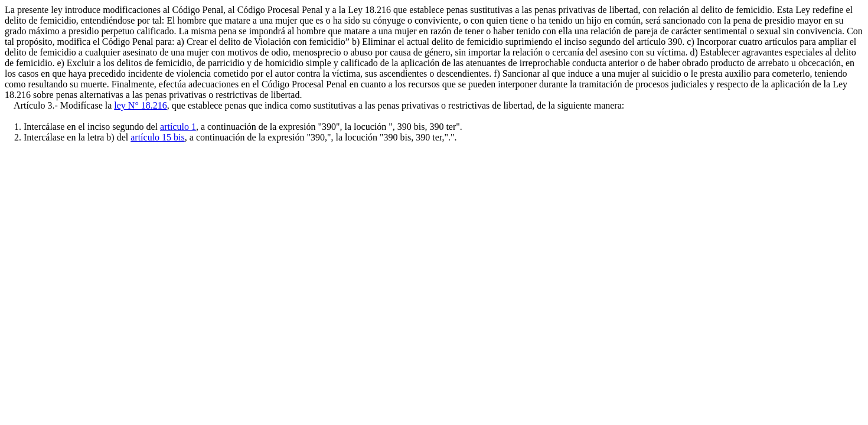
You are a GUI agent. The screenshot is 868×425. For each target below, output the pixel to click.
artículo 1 (178, 127)
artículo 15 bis (158, 137)
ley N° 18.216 (141, 105)
